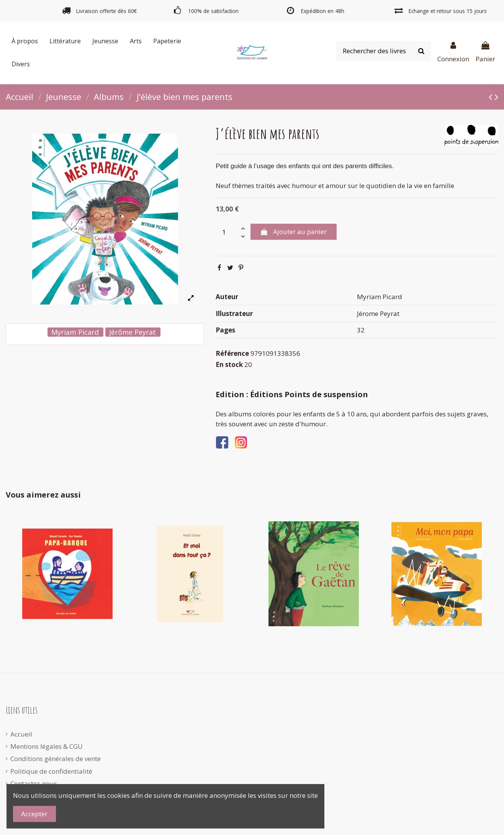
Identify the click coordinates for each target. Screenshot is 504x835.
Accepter (34, 814)
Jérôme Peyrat (133, 332)
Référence (232, 353)
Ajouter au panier (293, 232)
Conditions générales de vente (56, 759)
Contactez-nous (34, 783)
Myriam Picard (75, 332)
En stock (229, 364)
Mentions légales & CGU (47, 746)
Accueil (21, 734)
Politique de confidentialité (51, 771)
